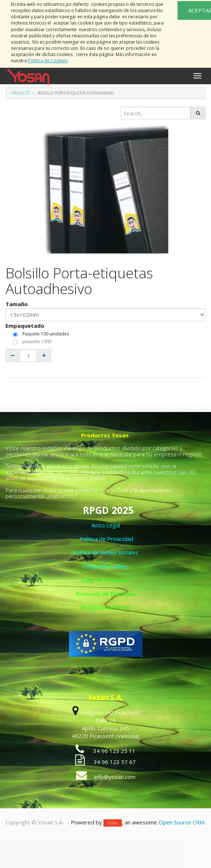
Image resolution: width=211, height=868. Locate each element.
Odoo (113, 823)
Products (21, 93)
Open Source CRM (181, 822)
